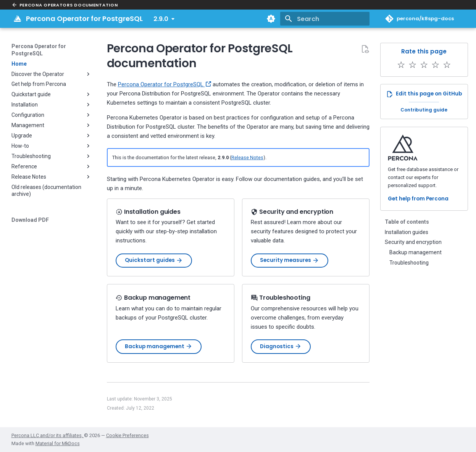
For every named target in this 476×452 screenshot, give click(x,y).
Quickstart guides (154, 260)
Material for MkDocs (58, 443)
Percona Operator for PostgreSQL (39, 50)
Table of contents (407, 222)
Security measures (290, 260)
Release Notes (247, 157)
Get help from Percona (418, 199)
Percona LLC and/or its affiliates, (48, 435)
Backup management (159, 346)
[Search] (325, 19)
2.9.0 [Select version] (161, 19)
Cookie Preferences (127, 435)
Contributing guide (424, 110)
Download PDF (30, 220)
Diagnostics (281, 346)
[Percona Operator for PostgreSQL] (18, 19)
